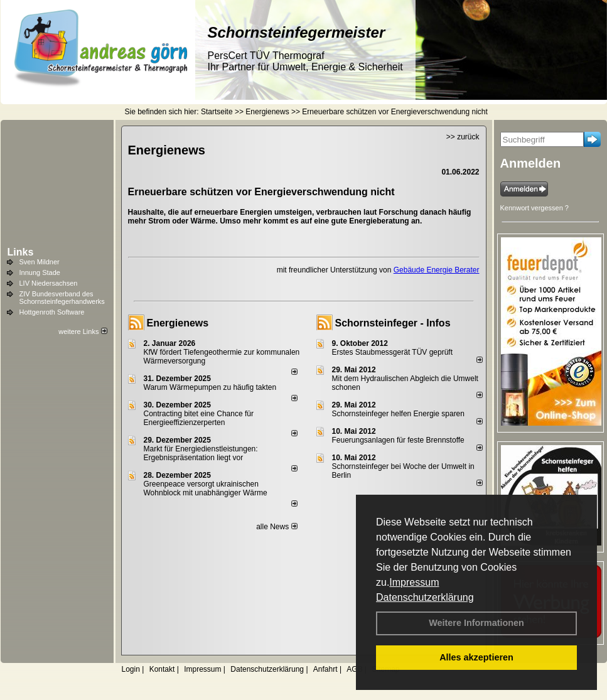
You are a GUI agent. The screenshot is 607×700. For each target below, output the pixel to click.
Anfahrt (325, 669)
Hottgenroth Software (52, 312)
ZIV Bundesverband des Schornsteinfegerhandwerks (62, 298)
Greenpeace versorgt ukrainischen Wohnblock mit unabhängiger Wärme (206, 488)
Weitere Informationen (476, 623)
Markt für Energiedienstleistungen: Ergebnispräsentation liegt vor (201, 453)
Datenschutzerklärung (425, 597)
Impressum (414, 582)
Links (21, 252)
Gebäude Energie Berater (437, 270)
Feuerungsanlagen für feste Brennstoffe (398, 440)
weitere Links (83, 331)
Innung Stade (40, 272)
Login (131, 669)
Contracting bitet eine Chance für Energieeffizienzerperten (199, 418)
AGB (354, 669)
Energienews (178, 323)
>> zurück (463, 137)
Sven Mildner (40, 262)
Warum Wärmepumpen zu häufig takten (210, 387)
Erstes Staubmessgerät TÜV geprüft (393, 352)
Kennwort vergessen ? (534, 208)
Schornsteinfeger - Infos (393, 323)
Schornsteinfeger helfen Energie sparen (398, 414)
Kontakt (162, 669)
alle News (277, 527)
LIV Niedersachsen (49, 283)
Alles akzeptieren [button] (476, 657)
